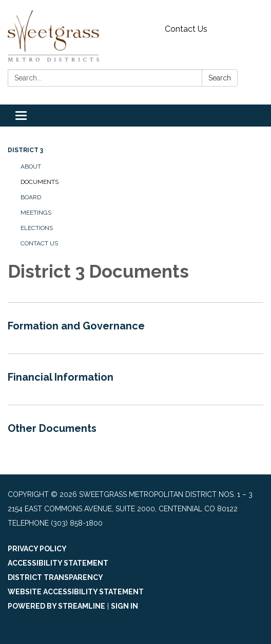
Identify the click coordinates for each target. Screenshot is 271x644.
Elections (37, 228)
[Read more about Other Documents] (135, 430)
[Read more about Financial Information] (135, 379)
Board (31, 197)
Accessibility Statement (58, 563)
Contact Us (186, 29)
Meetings (36, 213)
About (31, 167)
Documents (40, 182)
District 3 (25, 150)
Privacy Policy (37, 549)
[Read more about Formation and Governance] (135, 328)
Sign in (124, 606)
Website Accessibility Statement (76, 592)
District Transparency (55, 577)
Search (220, 78)
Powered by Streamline (56, 606)
